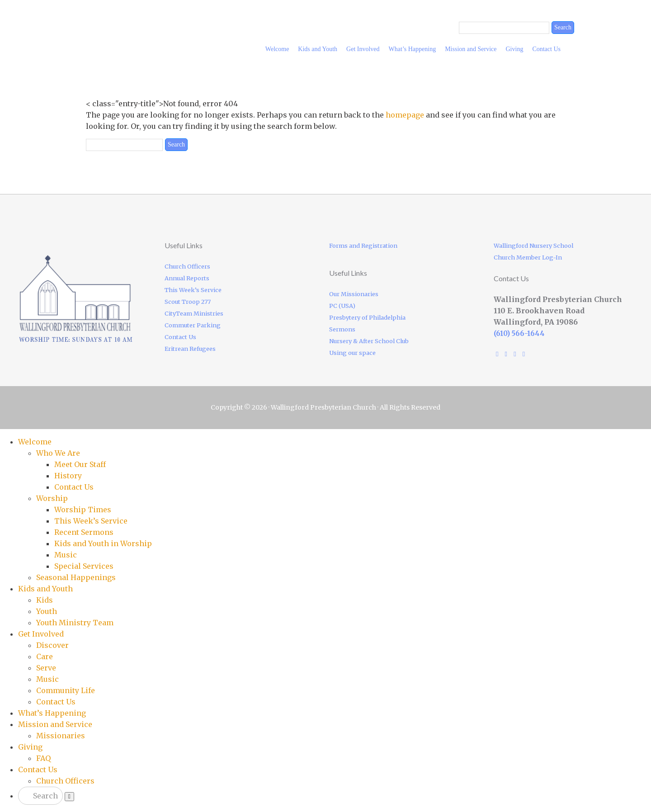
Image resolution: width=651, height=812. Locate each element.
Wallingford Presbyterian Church (154, 25)
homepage (405, 115)
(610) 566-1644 (519, 333)
